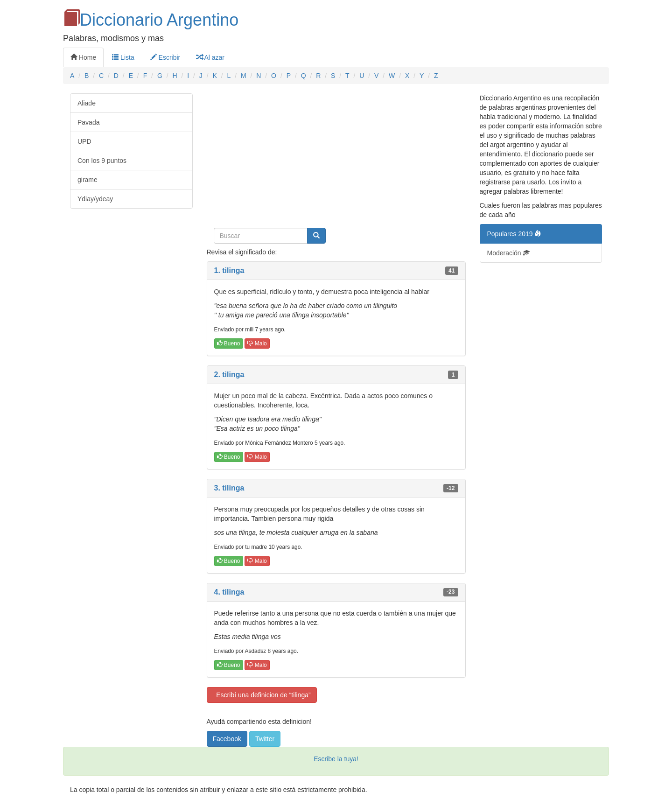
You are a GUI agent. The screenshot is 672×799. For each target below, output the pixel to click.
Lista (123, 57)
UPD (84, 141)
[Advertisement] (336, 159)
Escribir (165, 57)
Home (83, 57)
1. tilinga (229, 270)
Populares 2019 (514, 234)
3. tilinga (229, 488)
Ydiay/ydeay (95, 199)
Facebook (227, 739)
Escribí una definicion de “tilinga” (262, 695)
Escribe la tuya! (336, 759)
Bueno (229, 343)
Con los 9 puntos (102, 161)
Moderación (508, 253)
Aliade (87, 103)
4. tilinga (229, 592)
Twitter (265, 739)
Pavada (88, 122)
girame (87, 180)
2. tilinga (229, 375)
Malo (257, 343)
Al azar (210, 57)
